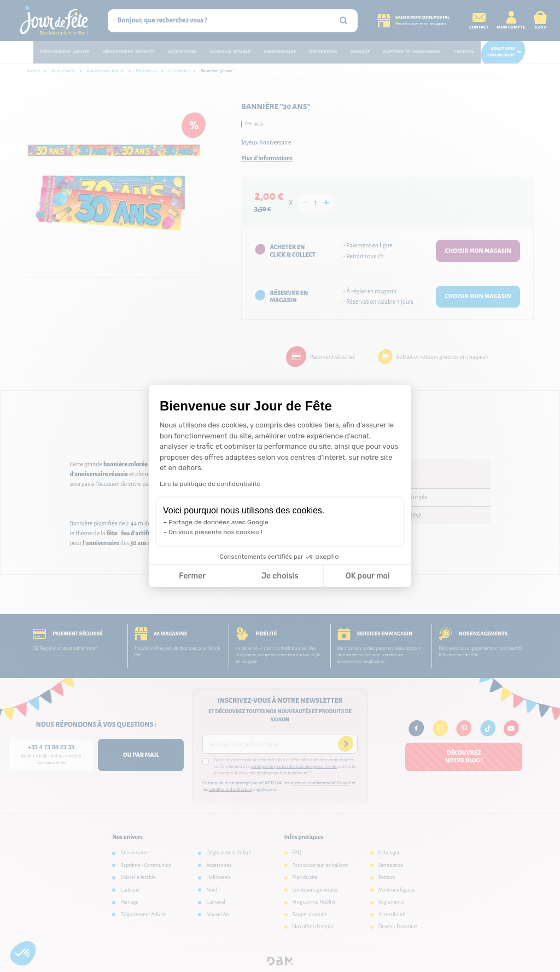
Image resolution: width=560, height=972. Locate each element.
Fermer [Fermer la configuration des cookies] (192, 576)
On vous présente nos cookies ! (215, 532)
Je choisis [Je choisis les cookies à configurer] (280, 576)
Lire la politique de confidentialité (210, 484)
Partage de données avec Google (218, 522)
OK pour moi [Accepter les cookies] (368, 576)
